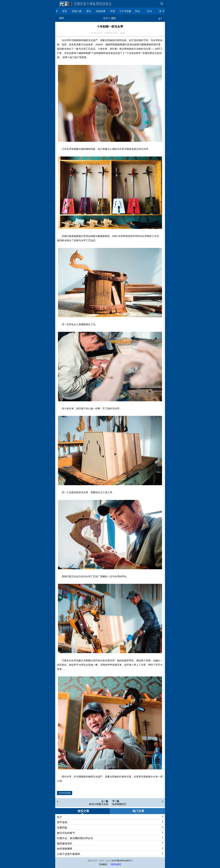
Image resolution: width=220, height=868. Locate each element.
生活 (106, 18)
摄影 (114, 18)
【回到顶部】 (116, 864)
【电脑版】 (103, 864)
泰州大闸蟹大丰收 (99, 804)
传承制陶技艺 (119, 804)
